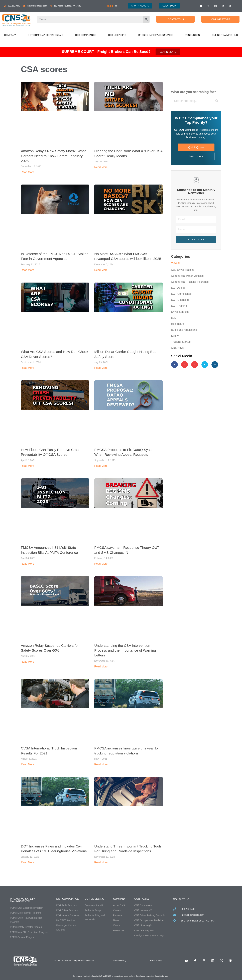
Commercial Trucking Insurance (190, 282)
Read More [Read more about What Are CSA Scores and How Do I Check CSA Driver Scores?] (27, 368)
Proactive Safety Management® (22, 900)
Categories (181, 256)
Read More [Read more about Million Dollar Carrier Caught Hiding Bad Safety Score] (101, 368)
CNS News (178, 348)
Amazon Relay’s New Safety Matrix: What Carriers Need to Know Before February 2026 (53, 156)
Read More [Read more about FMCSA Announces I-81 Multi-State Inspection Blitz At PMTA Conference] (27, 564)
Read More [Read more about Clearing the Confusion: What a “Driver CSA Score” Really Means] (101, 167)
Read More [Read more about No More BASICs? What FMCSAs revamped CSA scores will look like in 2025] (101, 270)
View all (176, 263)
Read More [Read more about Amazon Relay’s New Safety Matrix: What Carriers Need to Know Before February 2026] (27, 172)
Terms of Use (156, 961)
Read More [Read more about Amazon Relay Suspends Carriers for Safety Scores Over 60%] (27, 662)
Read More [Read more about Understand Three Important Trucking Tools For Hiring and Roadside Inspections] (101, 862)
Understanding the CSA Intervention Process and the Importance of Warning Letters (125, 650)
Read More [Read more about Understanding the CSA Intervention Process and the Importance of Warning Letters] (101, 667)
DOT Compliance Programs (45, 35)
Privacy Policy (119, 961)
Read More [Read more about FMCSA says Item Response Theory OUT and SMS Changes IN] (101, 564)
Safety (175, 336)
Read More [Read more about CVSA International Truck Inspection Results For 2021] (27, 764)
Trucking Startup (181, 342)
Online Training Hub (225, 35)
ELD (174, 318)
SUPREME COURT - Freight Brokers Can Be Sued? (106, 52)
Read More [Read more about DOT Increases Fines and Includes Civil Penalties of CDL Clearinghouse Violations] (27, 862)
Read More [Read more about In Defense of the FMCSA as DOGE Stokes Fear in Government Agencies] (27, 270)
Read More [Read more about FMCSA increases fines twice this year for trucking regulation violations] (101, 764)
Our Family (142, 899)
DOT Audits (178, 288)
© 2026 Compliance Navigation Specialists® (73, 961)
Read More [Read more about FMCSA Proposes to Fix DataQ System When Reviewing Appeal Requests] (101, 466)
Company (10, 35)
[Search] (146, 19)
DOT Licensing (117, 35)
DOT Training (179, 306)
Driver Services (180, 312)
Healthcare (177, 324)
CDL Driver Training (183, 270)
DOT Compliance (86, 35)
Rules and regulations (184, 330)
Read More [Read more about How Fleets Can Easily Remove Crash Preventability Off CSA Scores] (27, 466)
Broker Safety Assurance (156, 35)
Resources (192, 35)
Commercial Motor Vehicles (187, 276)
